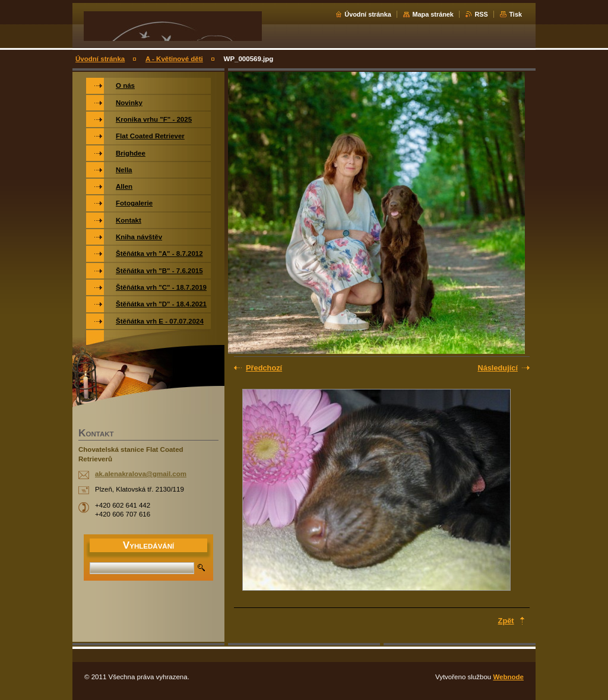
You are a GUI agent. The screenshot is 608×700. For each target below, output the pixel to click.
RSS (481, 14)
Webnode (508, 677)
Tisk (515, 14)
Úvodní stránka (368, 14)
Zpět (506, 621)
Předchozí (264, 368)
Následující (498, 368)
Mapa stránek (433, 14)
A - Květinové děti (174, 59)
